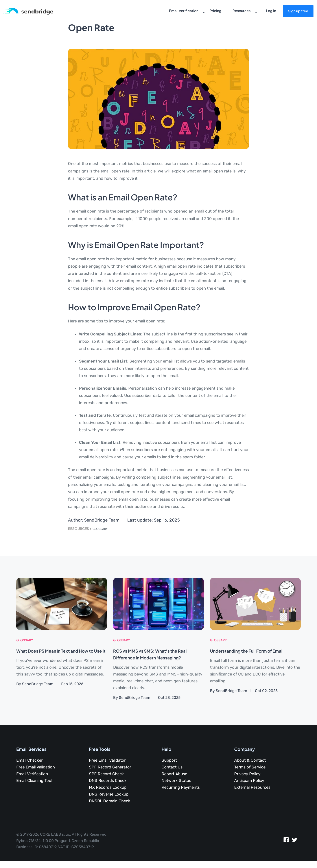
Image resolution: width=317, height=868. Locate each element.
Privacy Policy (247, 774)
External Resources (252, 787)
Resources (237, 12)
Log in (270, 12)
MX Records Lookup (108, 787)
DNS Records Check (108, 781)
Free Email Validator (107, 760)
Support (169, 760)
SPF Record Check (106, 774)
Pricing (211, 12)
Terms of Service (250, 767)
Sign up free (297, 12)
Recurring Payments (181, 787)
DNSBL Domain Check (110, 801)
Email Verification (32, 774)
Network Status (176, 781)
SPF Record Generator (110, 767)
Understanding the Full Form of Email (255, 651)
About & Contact (250, 760)
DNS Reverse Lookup (109, 794)
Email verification (179, 12)
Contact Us (172, 767)
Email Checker (29, 760)
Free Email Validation (36, 767)
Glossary (102, 528)
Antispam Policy (249, 781)
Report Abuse (174, 774)
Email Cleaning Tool (34, 781)
